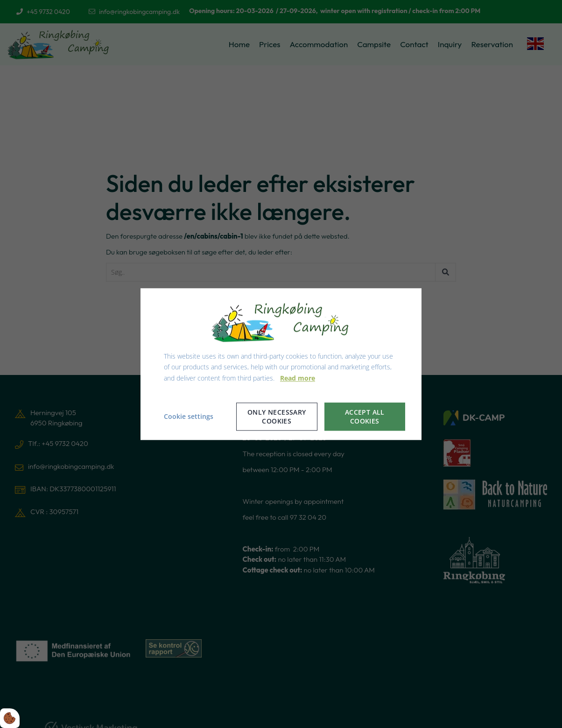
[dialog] (281, 364)
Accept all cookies (365, 417)
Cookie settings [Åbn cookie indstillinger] (189, 416)
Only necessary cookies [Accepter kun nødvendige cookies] (277, 417)
